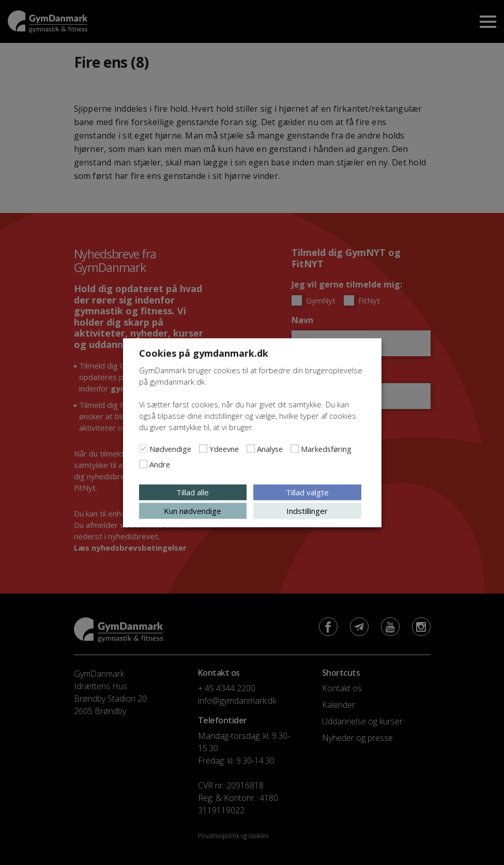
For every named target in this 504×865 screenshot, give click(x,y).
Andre (160, 464)
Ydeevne (224, 448)
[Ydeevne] (203, 448)
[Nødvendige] (143, 448)
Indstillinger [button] (307, 510)
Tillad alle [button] (193, 492)
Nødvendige (170, 448)
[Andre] (143, 464)
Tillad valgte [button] (307, 492)
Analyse (270, 448)
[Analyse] (251, 448)
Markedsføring (326, 448)
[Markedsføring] (295, 448)
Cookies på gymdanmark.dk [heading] (204, 353)
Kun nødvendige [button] (193, 510)
